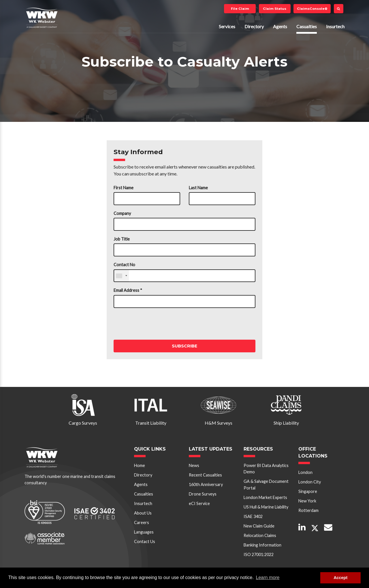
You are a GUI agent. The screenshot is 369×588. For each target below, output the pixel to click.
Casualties (307, 26)
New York (307, 501)
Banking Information (262, 545)
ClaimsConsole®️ (312, 9)
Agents (280, 26)
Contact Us (145, 541)
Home (140, 465)
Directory (254, 26)
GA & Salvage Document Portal (266, 484)
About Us (143, 513)
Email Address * (128, 290)
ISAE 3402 (253, 516)
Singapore (308, 491)
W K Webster (42, 18)
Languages (144, 532)
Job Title (122, 239)
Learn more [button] (268, 577)
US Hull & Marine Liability (266, 507)
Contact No (124, 265)
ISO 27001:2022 (259, 554)
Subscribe (184, 346)
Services (227, 26)
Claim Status (275, 9)
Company (122, 213)
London (305, 472)
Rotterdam (308, 510)
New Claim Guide (259, 526)
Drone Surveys (203, 494)
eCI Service (199, 503)
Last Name (198, 188)
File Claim (240, 9)
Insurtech (335, 26)
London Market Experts (265, 497)
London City (310, 482)
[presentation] (157, 324)
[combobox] (121, 276)
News (194, 465)
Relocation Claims (260, 535)
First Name (124, 188)
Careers (142, 522)
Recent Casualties (205, 475)
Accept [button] (340, 578)
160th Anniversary (206, 484)
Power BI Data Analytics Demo (266, 469)
